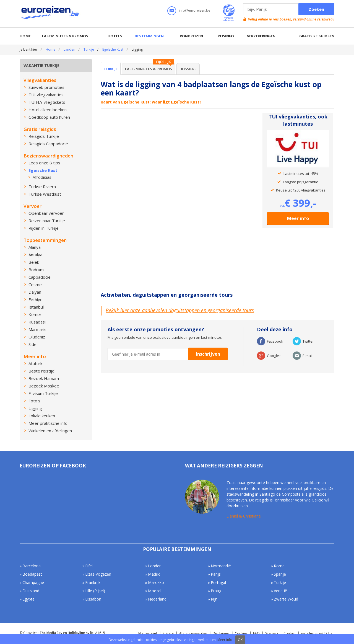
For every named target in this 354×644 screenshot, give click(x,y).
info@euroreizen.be (195, 10)
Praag (216, 591)
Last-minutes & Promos (149, 69)
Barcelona (32, 566)
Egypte (28, 599)
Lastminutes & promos (65, 36)
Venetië (280, 591)
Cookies (241, 633)
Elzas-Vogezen (98, 574)
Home (25, 36)
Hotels (115, 36)
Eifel (89, 566)
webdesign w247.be (317, 633)
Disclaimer (221, 633)
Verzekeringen (261, 36)
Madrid (154, 574)
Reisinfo (226, 36)
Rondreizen (191, 36)
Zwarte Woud (286, 599)
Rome (279, 566)
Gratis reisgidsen (317, 36)
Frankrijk (93, 582)
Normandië (221, 566)
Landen (69, 49)
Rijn (214, 599)
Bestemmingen (149, 36)
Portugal (218, 582)
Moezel (155, 591)
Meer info (298, 218)
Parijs (216, 574)
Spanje (280, 574)
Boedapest (32, 574)
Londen (155, 566)
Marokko (156, 582)
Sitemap (272, 633)
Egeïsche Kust (113, 49)
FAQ (256, 633)
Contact (290, 633)
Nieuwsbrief (148, 633)
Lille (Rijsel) (95, 591)
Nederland (157, 599)
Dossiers (188, 69)
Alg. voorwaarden (193, 633)
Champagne (33, 582)
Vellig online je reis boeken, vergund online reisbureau (291, 19)
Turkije (89, 49)
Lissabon (93, 599)
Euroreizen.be (51, 14)
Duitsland (31, 591)
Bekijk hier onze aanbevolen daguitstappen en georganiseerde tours (180, 310)
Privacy (168, 633)
